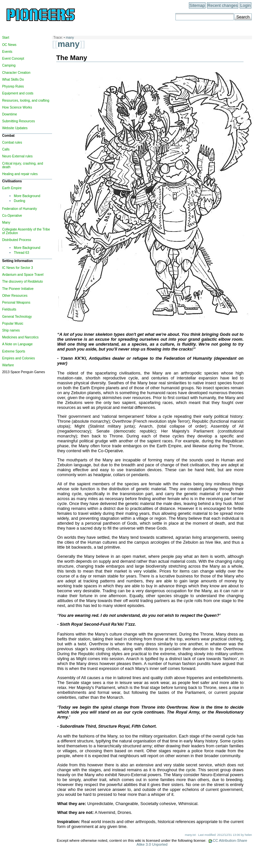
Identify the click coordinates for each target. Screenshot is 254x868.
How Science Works (17, 107)
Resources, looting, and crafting (26, 101)
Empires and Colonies (18, 358)
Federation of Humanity (19, 209)
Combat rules (12, 142)
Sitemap (197, 5)
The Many (72, 58)
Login (245, 5)
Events (7, 52)
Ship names (11, 330)
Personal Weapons (16, 303)
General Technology (17, 317)
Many (6, 222)
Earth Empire (12, 188)
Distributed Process (17, 240)
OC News (9, 45)
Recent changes (223, 5)
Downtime (9, 114)
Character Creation (16, 73)
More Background (27, 196)
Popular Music (13, 323)
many (70, 38)
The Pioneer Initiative (18, 289)
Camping (9, 65)
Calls (6, 149)
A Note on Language (17, 344)
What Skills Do (13, 80)
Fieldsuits (9, 309)
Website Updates (15, 128)
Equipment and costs (18, 93)
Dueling (19, 201)
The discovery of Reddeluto (22, 282)
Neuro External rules (17, 156)
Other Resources (15, 296)
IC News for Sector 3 (17, 268)
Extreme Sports (14, 351)
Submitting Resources (18, 121)
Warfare (8, 365)
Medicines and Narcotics (20, 337)
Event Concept (13, 59)
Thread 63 (21, 253)
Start (6, 38)
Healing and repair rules (20, 174)
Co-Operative (12, 216)
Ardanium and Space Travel (23, 275)
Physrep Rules (13, 86)
